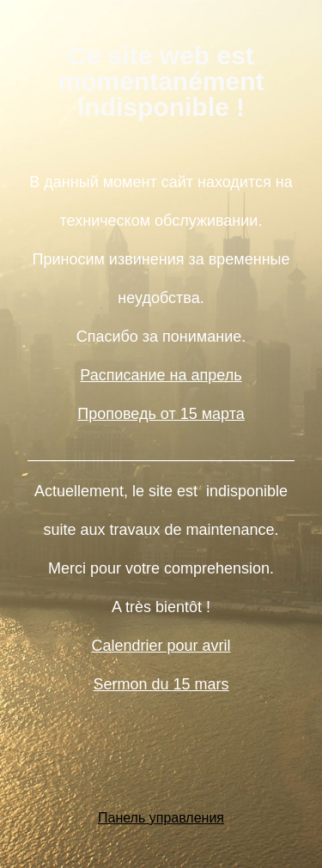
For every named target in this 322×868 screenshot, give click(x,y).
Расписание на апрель (161, 375)
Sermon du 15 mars (161, 684)
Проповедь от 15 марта (161, 414)
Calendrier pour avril (161, 646)
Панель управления (161, 818)
